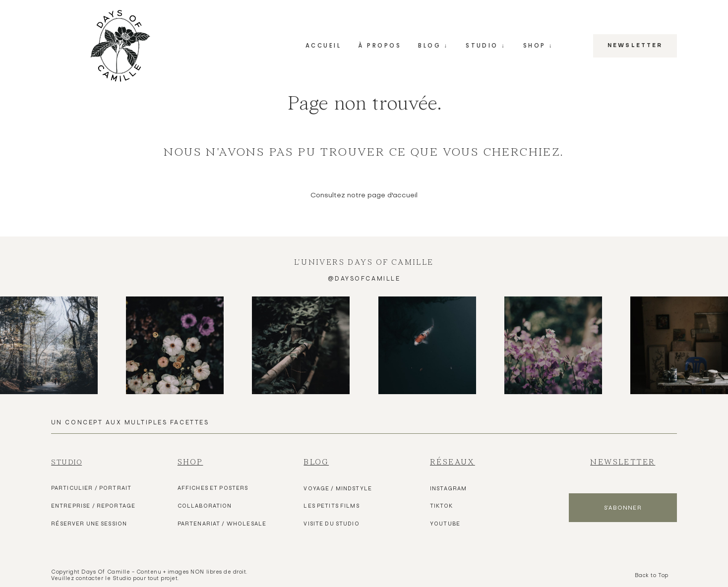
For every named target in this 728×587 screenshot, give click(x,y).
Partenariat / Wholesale (222, 524)
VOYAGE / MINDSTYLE (338, 488)
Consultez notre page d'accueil (364, 196)
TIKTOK (441, 506)
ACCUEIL (323, 46)
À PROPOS (380, 46)
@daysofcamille (364, 278)
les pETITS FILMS (331, 506)
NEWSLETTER (635, 46)
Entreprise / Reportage (93, 506)
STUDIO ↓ (486, 46)
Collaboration (205, 506)
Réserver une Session (89, 524)
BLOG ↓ (433, 46)
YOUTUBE (445, 524)
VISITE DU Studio (331, 524)
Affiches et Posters (213, 488)
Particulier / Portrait (91, 488)
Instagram (448, 488)
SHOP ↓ (538, 46)
